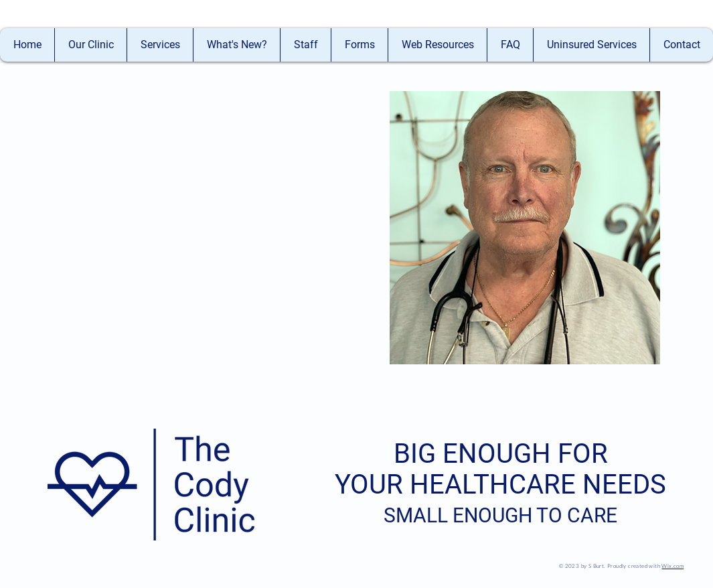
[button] (305, 45)
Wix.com (672, 566)
